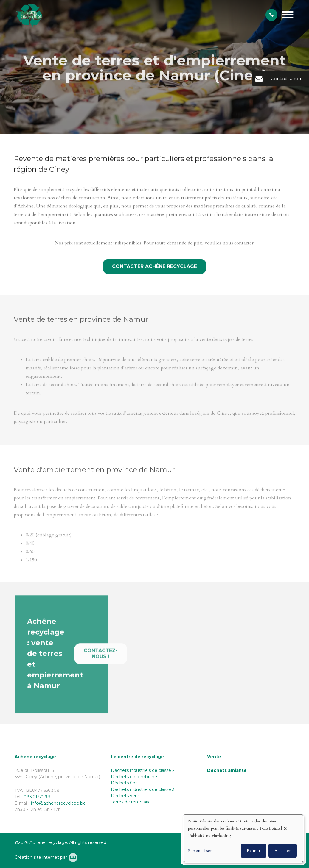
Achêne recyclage (35, 757)
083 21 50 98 (37, 797)
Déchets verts (126, 796)
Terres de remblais (130, 802)
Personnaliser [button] (200, 851)
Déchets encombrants (135, 777)
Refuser (254, 851)
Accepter (283, 851)
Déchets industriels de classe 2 (143, 770)
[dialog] (243, 838)
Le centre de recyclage (137, 757)
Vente (214, 757)
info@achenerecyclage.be (58, 803)
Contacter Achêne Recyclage (154, 267)
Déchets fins (124, 783)
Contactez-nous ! (101, 656)
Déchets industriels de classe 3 (143, 789)
